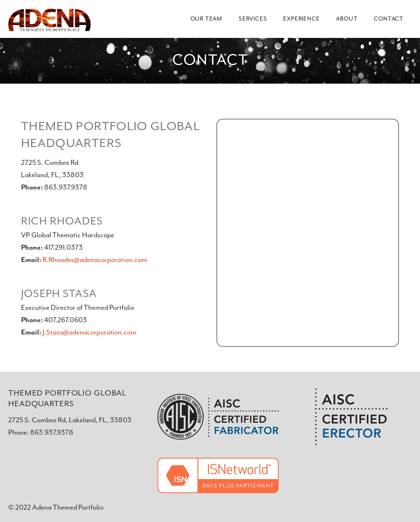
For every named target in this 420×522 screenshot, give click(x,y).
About (347, 19)
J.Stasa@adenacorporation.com (89, 332)
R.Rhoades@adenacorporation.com (95, 260)
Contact (389, 19)
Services (253, 19)
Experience (301, 19)
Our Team (206, 19)
